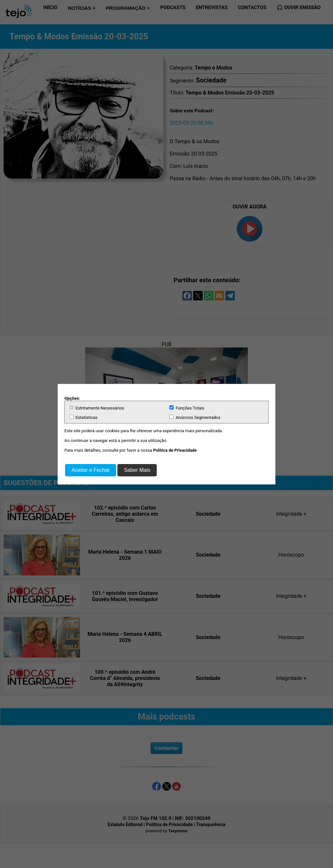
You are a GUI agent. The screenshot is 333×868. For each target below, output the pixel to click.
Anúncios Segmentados (195, 417)
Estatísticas (83, 417)
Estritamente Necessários (97, 408)
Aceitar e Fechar (91, 470)
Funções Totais (187, 408)
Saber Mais (137, 470)
